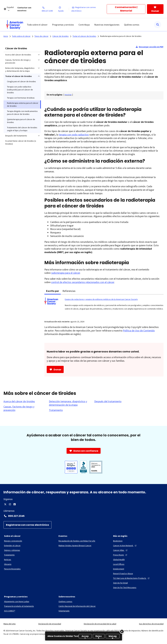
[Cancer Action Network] (125, 546)
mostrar (68, 95)
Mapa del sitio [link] (10, 624)
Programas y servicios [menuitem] (63, 25)
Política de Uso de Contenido (139, 331)
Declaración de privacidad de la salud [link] (100, 624)
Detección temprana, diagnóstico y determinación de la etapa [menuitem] (20, 69)
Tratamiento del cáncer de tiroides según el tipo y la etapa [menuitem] (22, 129)
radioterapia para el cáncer (66, 273)
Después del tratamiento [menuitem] (16, 136)
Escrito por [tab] (53, 291)
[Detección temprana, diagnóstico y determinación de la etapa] (70, 403)
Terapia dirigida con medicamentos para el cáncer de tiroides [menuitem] (22, 113)
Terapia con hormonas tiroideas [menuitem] (21, 98)
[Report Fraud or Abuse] (123, 573)
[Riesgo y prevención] (13, 541)
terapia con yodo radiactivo (74, 135)
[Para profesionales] (12, 569)
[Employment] (119, 569)
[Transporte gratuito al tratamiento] (19, 606)
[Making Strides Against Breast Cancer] (75, 546)
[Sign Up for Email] (120, 583)
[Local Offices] (119, 564)
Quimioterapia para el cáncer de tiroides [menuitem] (21, 121)
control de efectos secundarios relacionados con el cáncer (83, 282)
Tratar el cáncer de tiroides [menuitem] (19, 76)
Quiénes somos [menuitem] (132, 25)
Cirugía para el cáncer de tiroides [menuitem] (21, 81)
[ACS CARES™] (10, 611)
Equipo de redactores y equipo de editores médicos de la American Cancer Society (101, 299)
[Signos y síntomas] (12, 550)
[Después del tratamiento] (108, 401)
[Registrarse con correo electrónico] (89, 9)
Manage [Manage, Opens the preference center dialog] (113, 636)
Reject (99, 636)
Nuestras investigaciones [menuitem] (107, 25)
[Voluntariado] (64, 611)
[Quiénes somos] (65, 601)
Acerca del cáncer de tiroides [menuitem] (18, 55)
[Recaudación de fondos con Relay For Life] (77, 541)
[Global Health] (119, 559)
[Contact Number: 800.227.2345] (83, 516)
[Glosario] (8, 564)
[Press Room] (120, 555)
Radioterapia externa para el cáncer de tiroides (121, 36)
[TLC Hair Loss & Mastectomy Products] (132, 578)
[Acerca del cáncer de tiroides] (19, 401)
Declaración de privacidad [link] (50, 624)
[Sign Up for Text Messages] (125, 587)
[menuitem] (15, 25)
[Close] (122, 631)
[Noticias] (8, 559)
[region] (84, 636)
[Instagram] (10, 504)
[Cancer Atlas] (121, 550)
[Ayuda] (64, 9)
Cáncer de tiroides (16, 48)
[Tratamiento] (56, 410)
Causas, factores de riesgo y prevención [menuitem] (18, 61)
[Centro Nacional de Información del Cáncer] (77, 606)
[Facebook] (15, 504)
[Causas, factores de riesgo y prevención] (24, 408)
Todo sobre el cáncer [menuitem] (37, 25)
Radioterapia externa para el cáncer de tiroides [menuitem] (23, 104)
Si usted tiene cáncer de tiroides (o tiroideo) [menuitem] (21, 142)
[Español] (12, 9)
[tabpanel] (104, 306)
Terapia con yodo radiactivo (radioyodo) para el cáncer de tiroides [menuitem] (20, 90)
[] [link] (68, 95)
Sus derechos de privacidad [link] (151, 624)
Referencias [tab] (69, 291)
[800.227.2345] (50, 9)
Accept (85, 636)
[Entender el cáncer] (12, 546)
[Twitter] (5, 504)
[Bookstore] (118, 541)
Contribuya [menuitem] (84, 25)
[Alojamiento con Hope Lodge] (17, 601)
